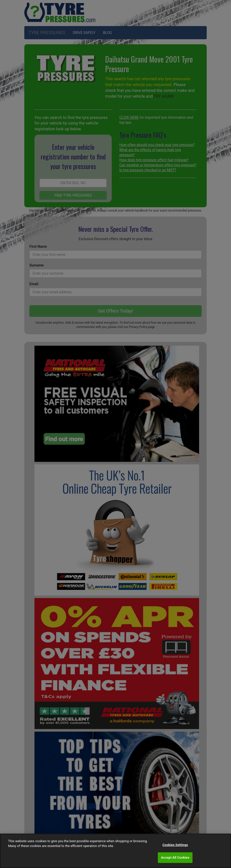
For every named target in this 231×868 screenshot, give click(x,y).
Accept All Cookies (175, 857)
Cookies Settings (175, 845)
